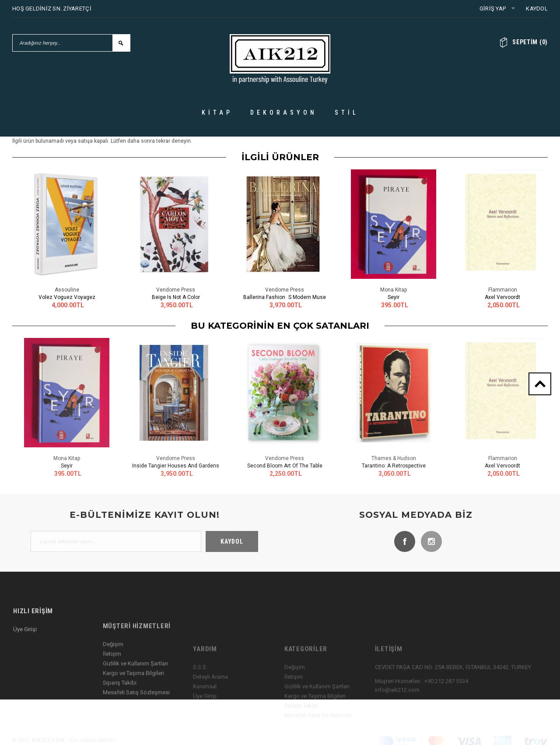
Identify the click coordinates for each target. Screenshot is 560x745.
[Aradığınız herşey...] (63, 43)
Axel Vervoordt (502, 297)
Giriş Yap (493, 9)
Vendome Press (176, 290)
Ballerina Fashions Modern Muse (285, 297)
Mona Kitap (394, 290)
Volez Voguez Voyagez (67, 297)
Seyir (394, 297)
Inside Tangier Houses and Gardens (176, 466)
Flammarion (503, 290)
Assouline (67, 290)
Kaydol (537, 9)
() (530, 42)
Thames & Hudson (394, 458)
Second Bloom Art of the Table (285, 466)
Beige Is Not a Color (176, 297)
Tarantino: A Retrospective (394, 466)
